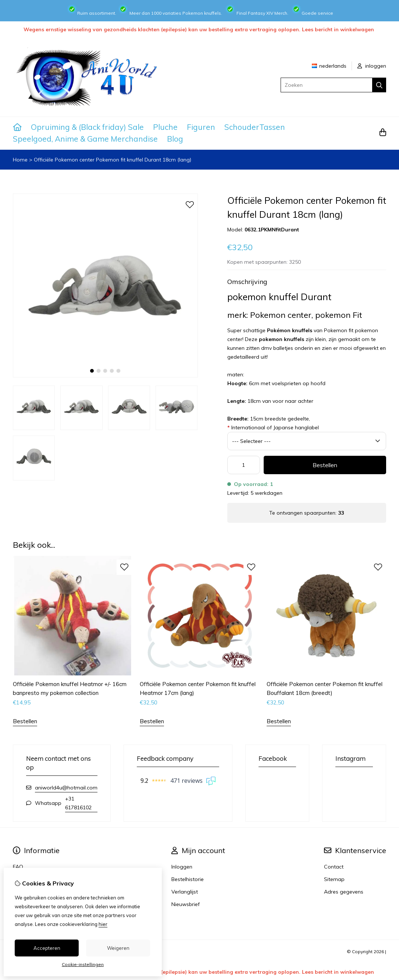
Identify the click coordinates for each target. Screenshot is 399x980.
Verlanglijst (185, 892)
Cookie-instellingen (83, 964)
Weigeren (118, 948)
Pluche (165, 127)
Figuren (201, 127)
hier (103, 924)
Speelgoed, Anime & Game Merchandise (85, 139)
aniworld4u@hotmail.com (66, 788)
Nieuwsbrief (186, 904)
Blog (175, 139)
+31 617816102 (78, 803)
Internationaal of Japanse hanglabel (273, 427)
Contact (334, 867)
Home (20, 160)
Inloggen (182, 867)
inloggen (372, 66)
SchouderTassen (255, 127)
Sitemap (334, 879)
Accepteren (47, 948)
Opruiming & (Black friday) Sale (87, 127)
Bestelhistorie (188, 879)
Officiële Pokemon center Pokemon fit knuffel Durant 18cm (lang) (113, 160)
